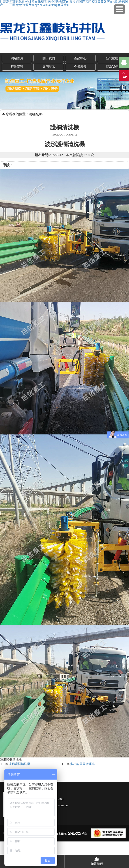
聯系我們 (97, 860)
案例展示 (49, 67)
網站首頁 (17, 58)
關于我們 (49, 58)
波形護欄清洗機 (19, 764)
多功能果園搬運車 (82, 764)
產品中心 (80, 58)
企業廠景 (80, 67)
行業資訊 (17, 67)
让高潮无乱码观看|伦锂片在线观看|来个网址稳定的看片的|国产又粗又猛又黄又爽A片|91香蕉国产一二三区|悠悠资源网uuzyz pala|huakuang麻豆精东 (64, 3)
